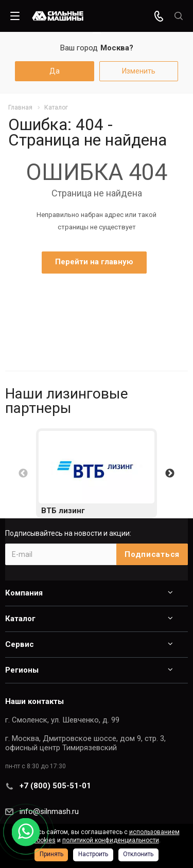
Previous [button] (23, 474)
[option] (97, 473)
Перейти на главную (94, 262)
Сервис (20, 644)
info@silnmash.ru (49, 811)
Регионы (22, 670)
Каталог (20, 619)
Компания (24, 593)
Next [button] (170, 474)
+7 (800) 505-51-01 (55, 786)
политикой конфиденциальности (111, 840)
